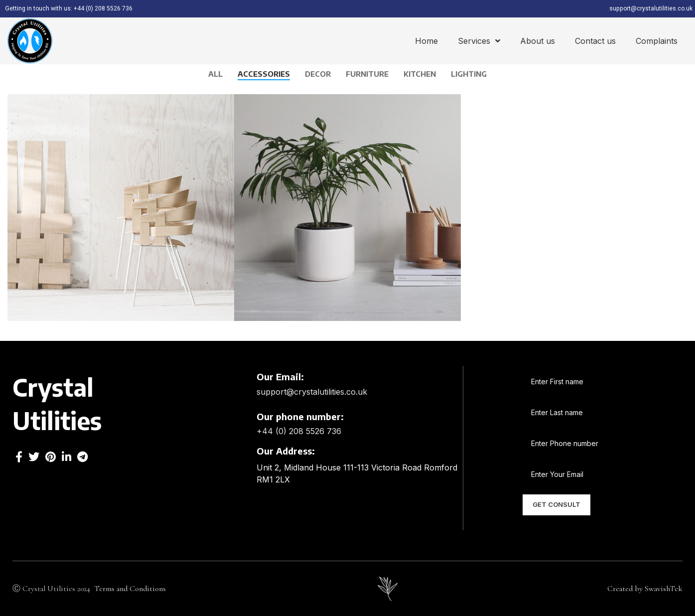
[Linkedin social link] (67, 456)
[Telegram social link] (82, 456)
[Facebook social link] (19, 456)
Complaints (657, 40)
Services (479, 40)
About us (538, 40)
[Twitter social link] (34, 456)
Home (426, 40)
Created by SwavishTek (645, 588)
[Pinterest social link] (51, 456)
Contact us (595, 40)
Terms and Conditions (131, 588)
